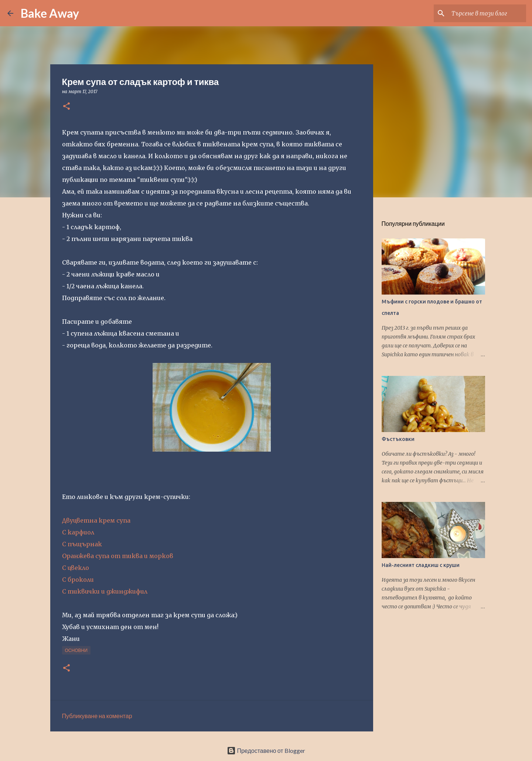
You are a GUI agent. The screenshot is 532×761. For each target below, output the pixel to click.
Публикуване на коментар (97, 716)
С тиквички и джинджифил (105, 591)
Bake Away (50, 13)
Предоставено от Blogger (266, 750)
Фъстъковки (398, 439)
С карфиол (78, 532)
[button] (66, 107)
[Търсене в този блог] (487, 13)
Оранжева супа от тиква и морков (118, 556)
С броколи (78, 580)
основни (76, 650)
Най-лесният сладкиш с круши (421, 565)
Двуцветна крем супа (96, 520)
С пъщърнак (82, 544)
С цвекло (76, 568)
